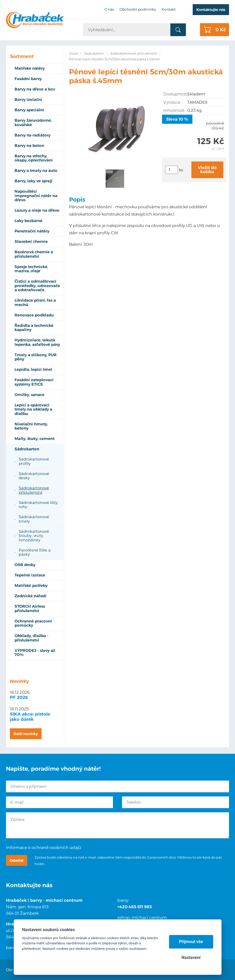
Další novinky (26, 734)
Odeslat (17, 860)
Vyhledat (178, 30)
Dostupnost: (175, 94)
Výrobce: (172, 102)
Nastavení (191, 958)
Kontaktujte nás (211, 10)
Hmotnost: (174, 110)
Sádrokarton (94, 53)
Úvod (73, 53)
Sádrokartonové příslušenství (134, 53)
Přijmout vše (191, 942)
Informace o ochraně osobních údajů (43, 848)
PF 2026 (19, 697)
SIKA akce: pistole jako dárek (30, 717)
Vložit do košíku (207, 170)
